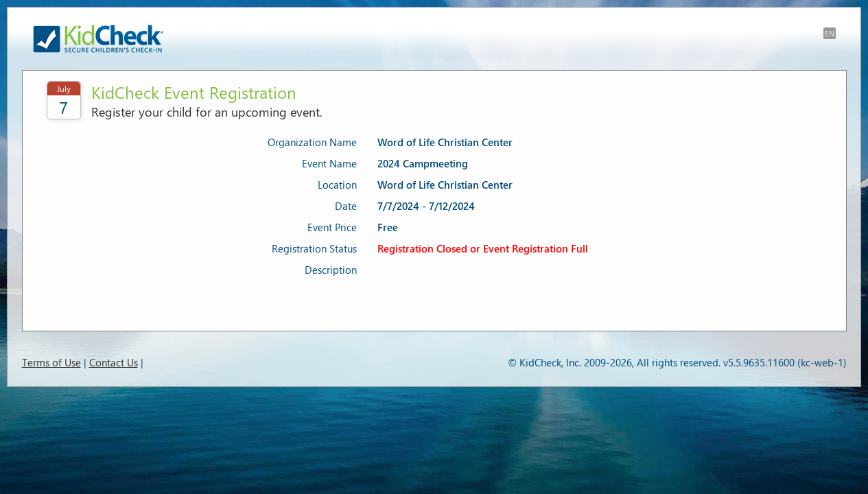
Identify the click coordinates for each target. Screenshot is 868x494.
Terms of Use (51, 362)
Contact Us (114, 362)
